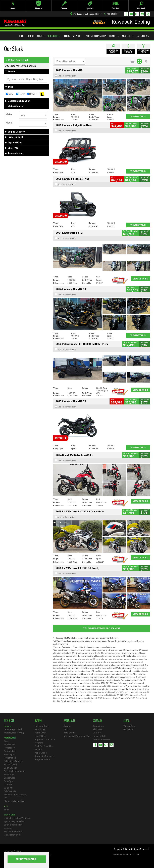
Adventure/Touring (13, 761)
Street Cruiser (11, 764)
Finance (114, 36)
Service (78, 36)
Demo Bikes (41, 733)
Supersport (10, 744)
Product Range (36, 36)
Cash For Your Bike (44, 746)
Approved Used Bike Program (45, 741)
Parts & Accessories (96, 36)
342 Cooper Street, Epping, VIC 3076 (86, 14)
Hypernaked (10, 758)
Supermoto (10, 778)
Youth (7, 810)
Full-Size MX (10, 791)
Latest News (143, 36)
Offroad (8, 785)
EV (5, 798)
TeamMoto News (101, 739)
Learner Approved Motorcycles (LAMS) (14, 731)
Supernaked (10, 751)
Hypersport (10, 748)
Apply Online (41, 753)
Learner (8, 726)
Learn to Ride (99, 736)
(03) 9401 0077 (113, 14)
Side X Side (10, 815)
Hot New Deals (42, 726)
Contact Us (98, 726)
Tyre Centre (69, 733)
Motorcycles (10, 738)
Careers (97, 733)
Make (9, 114)
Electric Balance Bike (14, 801)
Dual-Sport (9, 781)
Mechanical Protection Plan (77, 736)
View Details (138, 116)
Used (31, 94)
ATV (6, 806)
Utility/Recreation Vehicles (17, 818)
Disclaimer (129, 729)
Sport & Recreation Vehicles (13, 826)
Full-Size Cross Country (15, 795)
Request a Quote (43, 759)
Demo (21, 94)
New (10, 94)
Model (9, 123)
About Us (128, 36)
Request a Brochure (44, 756)
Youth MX (9, 788)
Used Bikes (40, 736)
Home (21, 36)
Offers (66, 36)
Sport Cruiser (10, 768)
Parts (66, 729)
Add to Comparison (67, 76)
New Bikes (40, 729)
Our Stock (54, 36)
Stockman (9, 775)
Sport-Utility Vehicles (14, 821)
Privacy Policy (130, 726)
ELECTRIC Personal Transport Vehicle (13, 833)
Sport (7, 741)
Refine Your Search (17, 60)
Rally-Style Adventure (14, 771)
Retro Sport (10, 754)
